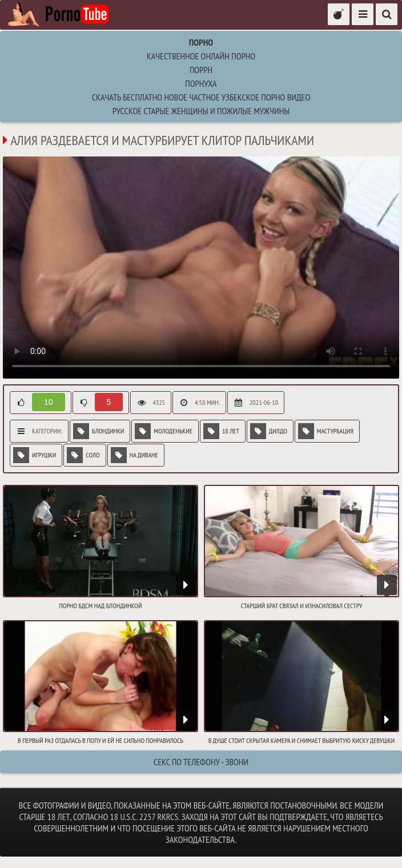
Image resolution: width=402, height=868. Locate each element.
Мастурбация (326, 431)
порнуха (201, 83)
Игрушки (35, 455)
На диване (134, 455)
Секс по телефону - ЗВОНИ (201, 762)
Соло (83, 455)
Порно (201, 42)
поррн (201, 70)
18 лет (221, 431)
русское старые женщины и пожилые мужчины (201, 111)
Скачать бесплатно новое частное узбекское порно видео (201, 97)
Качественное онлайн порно (201, 56)
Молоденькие (164, 431)
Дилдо (269, 431)
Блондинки (99, 431)
